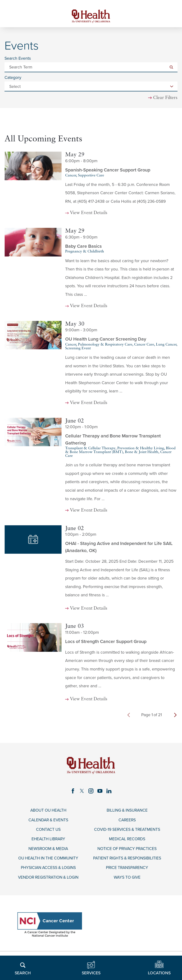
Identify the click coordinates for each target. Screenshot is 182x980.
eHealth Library (48, 841)
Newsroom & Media (48, 851)
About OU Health (48, 812)
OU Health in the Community (48, 861)
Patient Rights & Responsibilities (127, 861)
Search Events (18, 59)
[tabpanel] (91, 430)
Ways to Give (127, 880)
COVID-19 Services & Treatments (127, 831)
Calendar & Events (48, 821)
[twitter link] (82, 792)
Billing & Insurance (127, 812)
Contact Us (48, 831)
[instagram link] (91, 792)
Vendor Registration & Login (48, 880)
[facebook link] (72, 792)
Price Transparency (127, 870)
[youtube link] (100, 792)
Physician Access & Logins (48, 870)
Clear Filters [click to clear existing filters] (165, 99)
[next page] (175, 716)
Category (13, 79)
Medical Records (127, 841)
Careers (127, 821)
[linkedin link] (110, 792)
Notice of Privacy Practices (127, 851)
